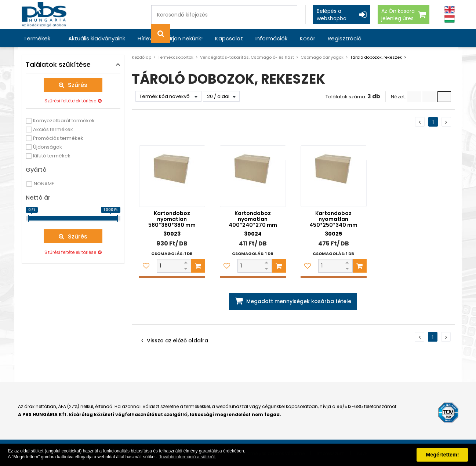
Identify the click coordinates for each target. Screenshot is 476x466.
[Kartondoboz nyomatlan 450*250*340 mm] (334, 176)
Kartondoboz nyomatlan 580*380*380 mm (172, 219)
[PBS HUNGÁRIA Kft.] (44, 14)
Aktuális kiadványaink (97, 38)
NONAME (44, 184)
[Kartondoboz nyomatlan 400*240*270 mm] (253, 176)
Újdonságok (48, 147)
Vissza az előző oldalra (177, 341)
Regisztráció (345, 38)
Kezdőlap (141, 57)
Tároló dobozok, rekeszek (376, 57)
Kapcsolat (229, 38)
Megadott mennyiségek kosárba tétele (299, 301)
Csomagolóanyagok (322, 57)
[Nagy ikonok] (444, 97)
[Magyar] (450, 19)
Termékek (37, 38)
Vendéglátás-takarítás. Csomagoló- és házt (247, 57)
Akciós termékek (53, 129)
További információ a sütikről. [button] (187, 457)
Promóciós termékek (58, 138)
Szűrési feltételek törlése (70, 101)
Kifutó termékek (52, 156)
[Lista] (414, 97)
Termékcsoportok (176, 57)
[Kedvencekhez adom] (146, 266)
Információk (271, 38)
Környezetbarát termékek (64, 121)
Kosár (308, 38)
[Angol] (450, 10)
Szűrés (78, 85)
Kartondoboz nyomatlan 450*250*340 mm (333, 219)
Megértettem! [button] (442, 455)
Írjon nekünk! (186, 38)
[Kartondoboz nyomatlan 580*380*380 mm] (172, 176)
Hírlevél (147, 38)
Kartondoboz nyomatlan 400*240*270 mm (253, 219)
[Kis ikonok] (429, 97)
